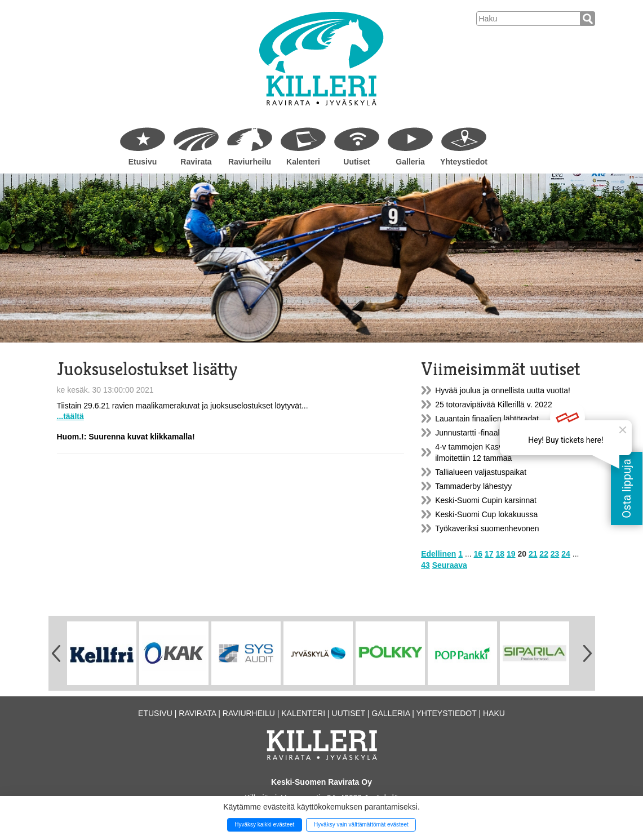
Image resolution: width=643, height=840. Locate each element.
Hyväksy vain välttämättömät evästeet (361, 825)
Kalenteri (303, 162)
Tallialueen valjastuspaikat (481, 472)
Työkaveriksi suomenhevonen (487, 528)
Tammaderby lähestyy (473, 486)
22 (544, 554)
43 (425, 565)
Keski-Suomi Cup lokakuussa (486, 514)
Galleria (410, 162)
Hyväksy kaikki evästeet (264, 825)
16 (478, 554)
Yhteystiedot (464, 162)
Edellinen (438, 554)
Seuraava (450, 565)
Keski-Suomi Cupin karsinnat (486, 500)
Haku (494, 713)
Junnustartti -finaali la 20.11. (484, 433)
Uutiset (356, 162)
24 (566, 554)
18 (500, 554)
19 (511, 554)
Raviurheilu (250, 162)
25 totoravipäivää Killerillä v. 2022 (494, 405)
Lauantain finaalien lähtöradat (487, 419)
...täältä (70, 416)
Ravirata (196, 162)
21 (533, 554)
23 (555, 554)
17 (489, 554)
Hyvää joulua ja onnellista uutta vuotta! (503, 390)
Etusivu (143, 162)
